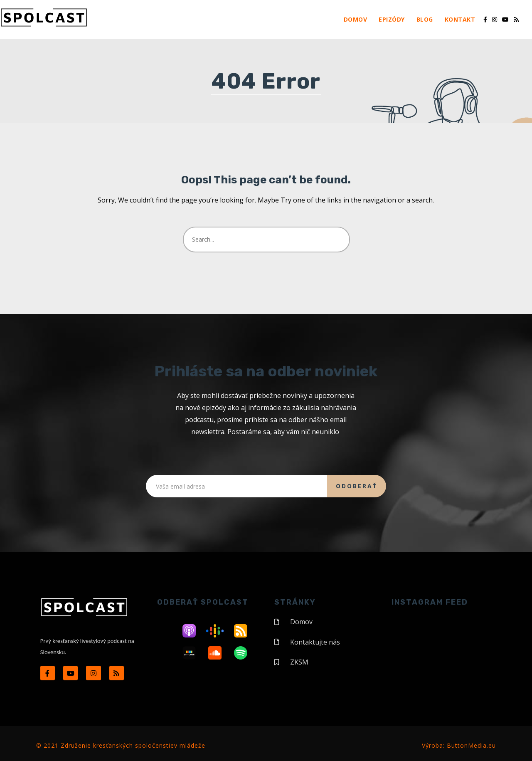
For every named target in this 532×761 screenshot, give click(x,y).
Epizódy (392, 19)
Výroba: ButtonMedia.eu (459, 744)
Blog (425, 19)
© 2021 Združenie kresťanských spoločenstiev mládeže (121, 744)
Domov (356, 19)
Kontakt (460, 19)
